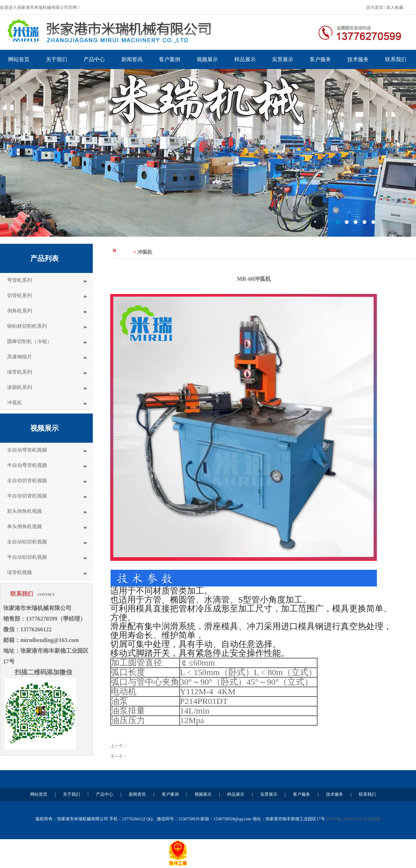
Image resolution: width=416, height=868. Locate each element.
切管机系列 (20, 296)
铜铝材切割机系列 (27, 326)
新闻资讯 (132, 59)
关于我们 (57, 59)
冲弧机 (15, 403)
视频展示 (207, 59)
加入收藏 (395, 7)
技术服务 (358, 59)
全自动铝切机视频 (27, 542)
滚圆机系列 (20, 387)
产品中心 (94, 59)
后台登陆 (372, 819)
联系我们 (396, 59)
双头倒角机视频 (25, 511)
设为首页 (375, 7)
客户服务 (320, 59)
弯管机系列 (20, 280)
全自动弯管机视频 (27, 450)
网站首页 (19, 59)
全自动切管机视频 (27, 481)
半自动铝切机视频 (27, 557)
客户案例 (170, 59)
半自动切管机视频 (27, 496)
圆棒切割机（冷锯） (30, 341)
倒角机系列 (20, 311)
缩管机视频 (20, 572)
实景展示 (283, 59)
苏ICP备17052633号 (344, 819)
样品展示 (245, 59)
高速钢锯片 (20, 357)
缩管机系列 (20, 372)
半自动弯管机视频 (27, 465)
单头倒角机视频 (25, 527)
